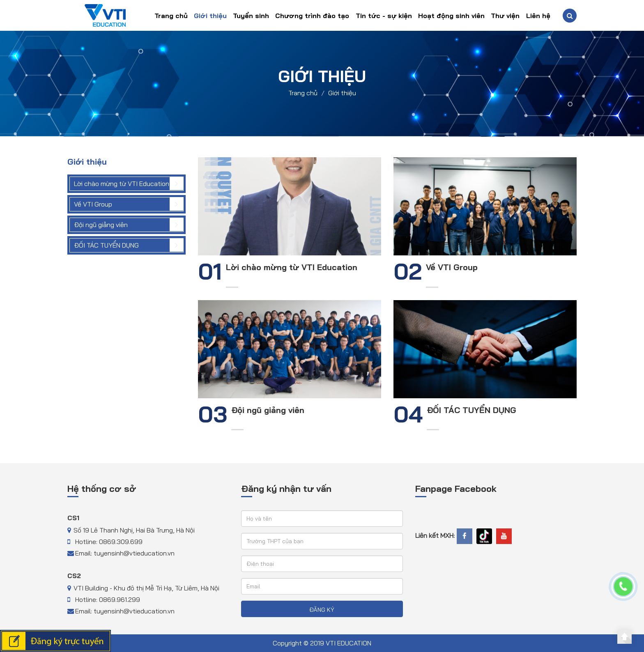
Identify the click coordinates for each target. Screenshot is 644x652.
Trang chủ (171, 16)
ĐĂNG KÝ (322, 610)
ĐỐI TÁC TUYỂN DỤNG (106, 245)
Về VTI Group (93, 204)
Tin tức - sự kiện (384, 16)
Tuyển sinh (251, 16)
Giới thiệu (210, 16)
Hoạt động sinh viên (451, 16)
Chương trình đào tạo (312, 16)
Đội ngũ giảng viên (101, 225)
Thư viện (505, 16)
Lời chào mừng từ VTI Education (122, 184)
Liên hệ (538, 16)
